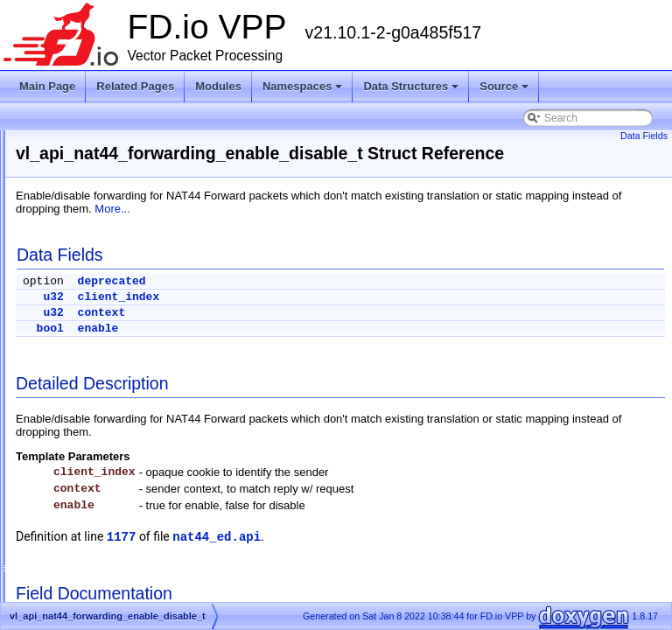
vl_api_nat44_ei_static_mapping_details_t (155, 204)
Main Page (47, 86)
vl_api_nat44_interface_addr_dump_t (144, 540)
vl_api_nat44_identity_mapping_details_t (153, 435)
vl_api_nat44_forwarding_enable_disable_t (157, 372)
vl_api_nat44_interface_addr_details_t (147, 519)
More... (529, 229)
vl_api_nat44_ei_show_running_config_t (151, 183)
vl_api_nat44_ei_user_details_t (130, 246)
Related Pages (135, 86)
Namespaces (303, 86)
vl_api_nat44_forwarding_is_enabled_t (148, 414)
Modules (218, 86)
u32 (272, 317)
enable (317, 349)
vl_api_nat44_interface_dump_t (131, 582)
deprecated (331, 301)
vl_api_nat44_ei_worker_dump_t (133, 351)
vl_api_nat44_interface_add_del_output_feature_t (173, 498)
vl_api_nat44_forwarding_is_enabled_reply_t (162, 393)
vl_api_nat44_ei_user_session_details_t (151, 288)
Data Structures (411, 86)
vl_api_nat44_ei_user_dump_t (128, 267)
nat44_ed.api (435, 557)
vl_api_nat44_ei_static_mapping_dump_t (153, 225)
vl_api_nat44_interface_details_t (133, 561)
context (321, 333)
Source (504, 86)
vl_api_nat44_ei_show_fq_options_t (141, 141)
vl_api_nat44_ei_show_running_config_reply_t (166, 162)
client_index (338, 317)
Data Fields (644, 136)
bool (269, 349)
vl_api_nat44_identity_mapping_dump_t (150, 456)
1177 (340, 557)
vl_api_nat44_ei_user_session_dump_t (149, 309)
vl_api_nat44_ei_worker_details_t (136, 330)
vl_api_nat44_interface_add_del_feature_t (156, 477)
